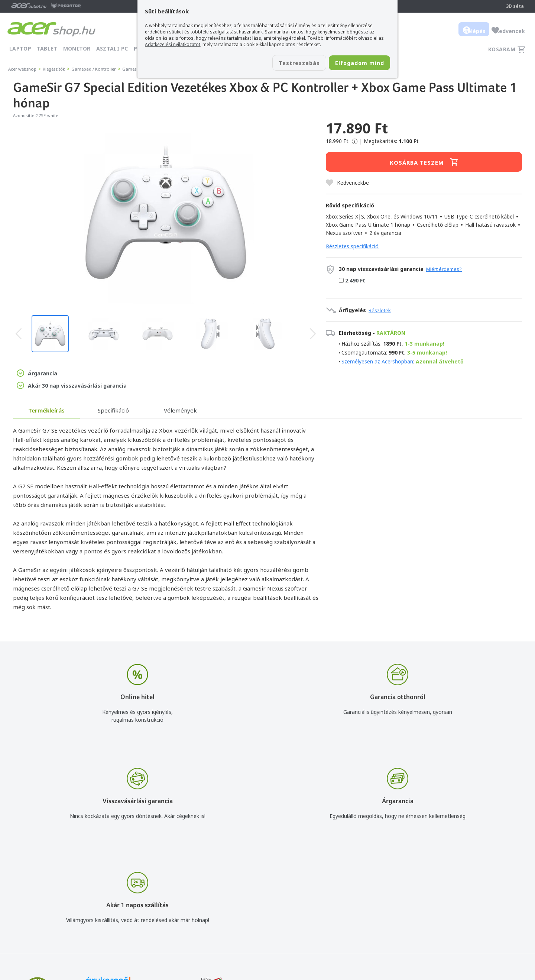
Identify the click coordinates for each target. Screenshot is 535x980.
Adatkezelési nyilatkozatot (173, 44)
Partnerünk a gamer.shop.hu (494, 925)
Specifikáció (113, 410)
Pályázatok (353, 914)
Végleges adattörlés (364, 925)
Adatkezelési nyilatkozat (369, 893)
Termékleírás (46, 410)
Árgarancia (37, 373)
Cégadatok (473, 893)
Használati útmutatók (366, 904)
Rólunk (468, 882)
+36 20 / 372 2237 (268, 893)
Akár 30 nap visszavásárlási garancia (72, 385)
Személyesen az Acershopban (377, 361)
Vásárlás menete (360, 871)
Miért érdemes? (444, 269)
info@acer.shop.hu (268, 871)
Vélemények (180, 410)
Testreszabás (282, 64)
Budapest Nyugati (482, 871)
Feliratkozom (101, 905)
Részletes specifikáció (352, 246)
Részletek (380, 310)
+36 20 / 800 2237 (268, 882)
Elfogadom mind (354, 64)
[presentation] (19, 334)
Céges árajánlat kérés (273, 904)
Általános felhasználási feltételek (379, 882)
